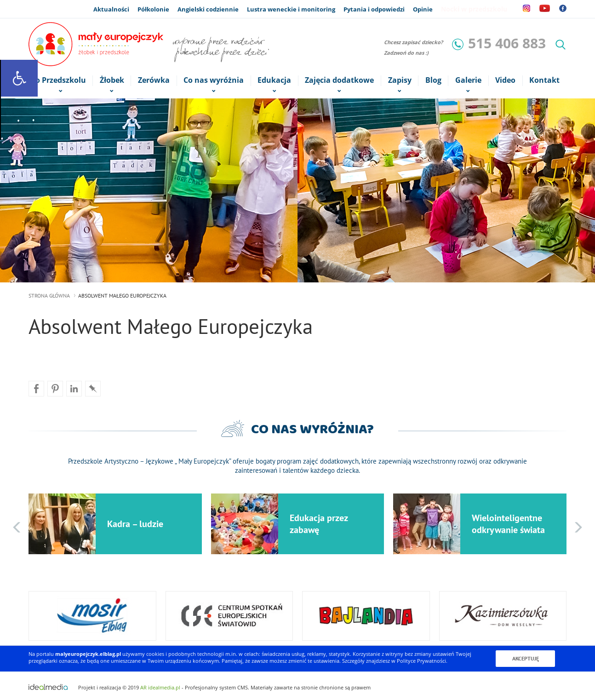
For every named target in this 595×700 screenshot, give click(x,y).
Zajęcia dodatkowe (340, 81)
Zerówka (154, 80)
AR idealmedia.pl (160, 687)
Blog (433, 80)
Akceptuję (526, 658)
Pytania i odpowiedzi (374, 9)
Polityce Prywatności (421, 661)
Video (505, 80)
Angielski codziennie (208, 9)
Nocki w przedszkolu (474, 9)
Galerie (468, 81)
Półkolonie (153, 9)
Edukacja (275, 81)
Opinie (423, 9)
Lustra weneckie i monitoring (291, 9)
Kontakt (544, 80)
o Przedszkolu (60, 81)
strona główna (49, 295)
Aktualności (111, 9)
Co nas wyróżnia (214, 81)
